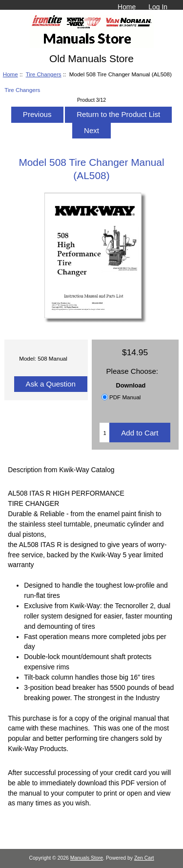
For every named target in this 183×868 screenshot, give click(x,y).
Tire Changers (44, 74)
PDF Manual (125, 397)
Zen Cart (144, 858)
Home (127, 7)
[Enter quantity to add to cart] (104, 433)
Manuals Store (87, 858)
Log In (158, 7)
